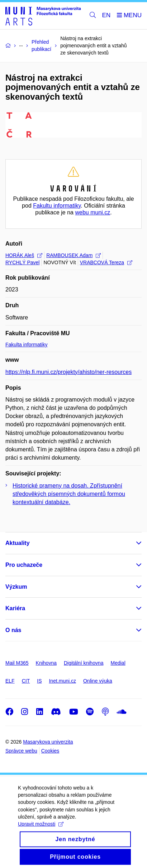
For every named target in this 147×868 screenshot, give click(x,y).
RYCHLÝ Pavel (22, 262)
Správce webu (21, 751)
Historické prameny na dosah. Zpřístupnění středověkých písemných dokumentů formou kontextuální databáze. (69, 494)
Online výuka (98, 681)
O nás (13, 630)
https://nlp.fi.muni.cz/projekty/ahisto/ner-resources (68, 372)
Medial (118, 663)
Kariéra (15, 608)
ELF (10, 681)
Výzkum (16, 587)
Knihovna (46, 663)
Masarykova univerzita (48, 742)
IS (39, 681)
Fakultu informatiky (57, 206)
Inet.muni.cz (62, 681)
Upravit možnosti (41, 831)
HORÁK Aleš (24, 255)
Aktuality (18, 543)
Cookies (50, 751)
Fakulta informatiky (26, 345)
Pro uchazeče (24, 565)
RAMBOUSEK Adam (73, 255)
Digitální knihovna (84, 663)
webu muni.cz (93, 212)
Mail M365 (17, 663)
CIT (26, 681)
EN (106, 15)
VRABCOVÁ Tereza (106, 262)
